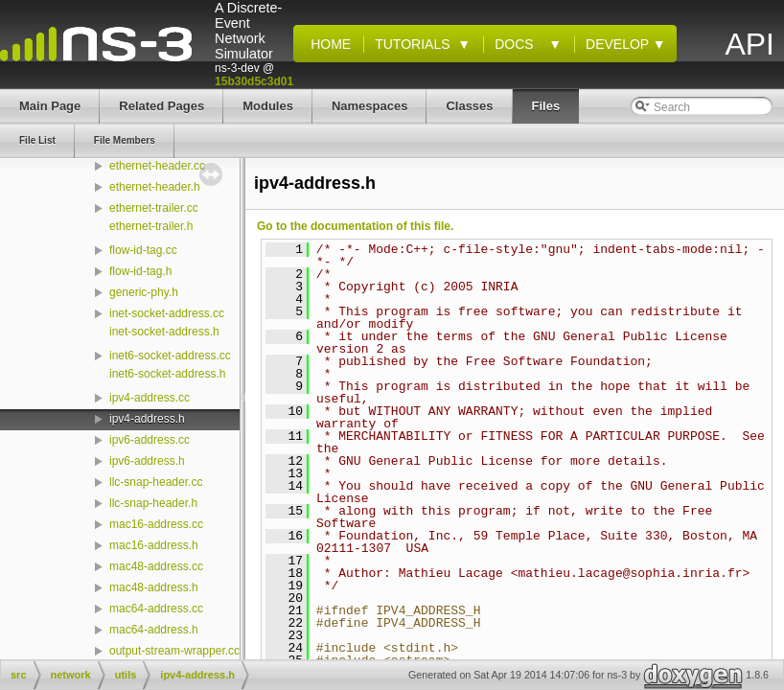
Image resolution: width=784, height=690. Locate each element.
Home (327, 44)
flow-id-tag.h (140, 271)
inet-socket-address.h (164, 332)
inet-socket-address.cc (167, 313)
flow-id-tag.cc (143, 250)
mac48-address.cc (156, 566)
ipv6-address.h (147, 461)
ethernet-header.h (155, 187)
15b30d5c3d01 (254, 81)
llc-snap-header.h (153, 503)
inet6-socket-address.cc (170, 356)
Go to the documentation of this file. (355, 226)
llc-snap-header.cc (156, 482)
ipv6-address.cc (150, 440)
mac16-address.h (154, 545)
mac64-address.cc (156, 609)
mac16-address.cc (156, 524)
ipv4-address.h (147, 419)
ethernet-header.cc (157, 166)
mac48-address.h (154, 587)
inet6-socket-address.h (167, 374)
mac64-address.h (154, 630)
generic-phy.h (144, 292)
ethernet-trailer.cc (154, 208)
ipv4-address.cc (150, 398)
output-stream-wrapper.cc (174, 651)
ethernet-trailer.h (151, 226)
